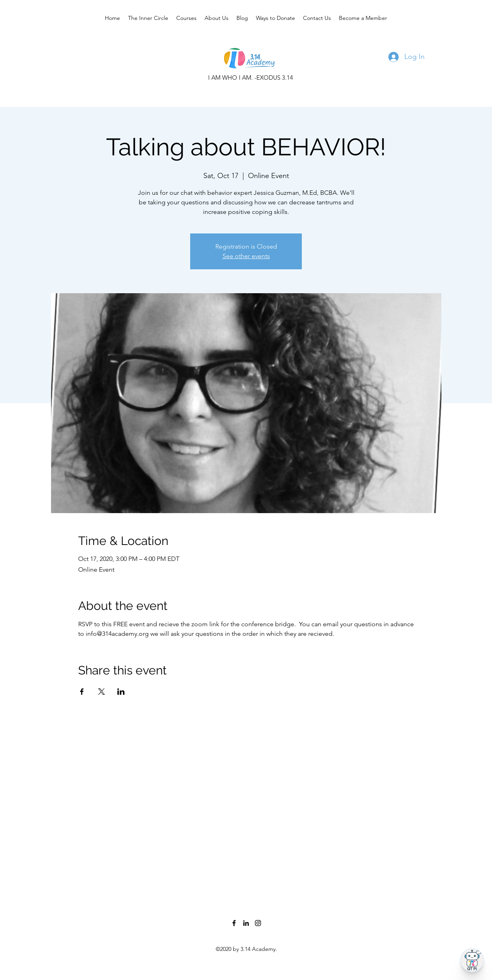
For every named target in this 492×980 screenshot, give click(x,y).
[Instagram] (258, 923)
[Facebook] (234, 923)
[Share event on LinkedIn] (121, 692)
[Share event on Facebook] (82, 692)
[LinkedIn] (246, 923)
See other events (246, 256)
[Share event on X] (101, 692)
